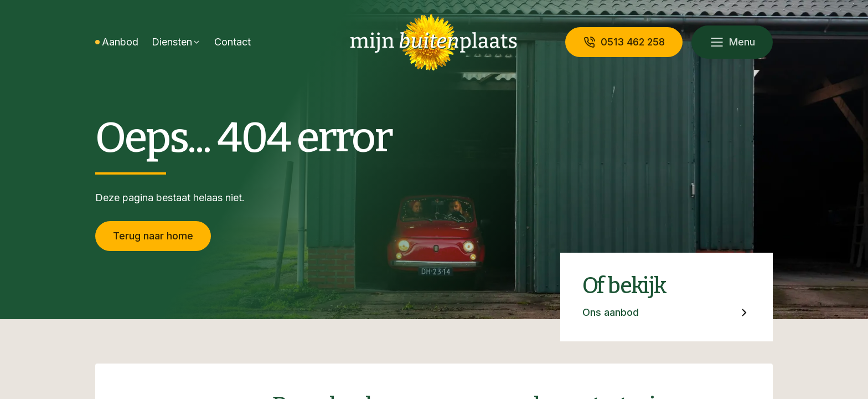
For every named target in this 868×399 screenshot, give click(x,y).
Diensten (172, 42)
